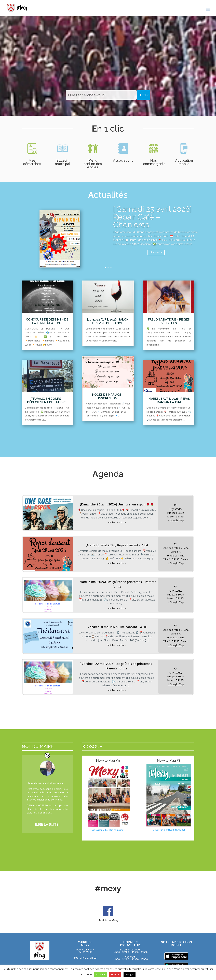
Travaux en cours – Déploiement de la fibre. (47, 400)
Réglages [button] (130, 975)
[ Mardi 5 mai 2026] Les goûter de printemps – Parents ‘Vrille (117, 584)
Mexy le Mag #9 (108, 761)
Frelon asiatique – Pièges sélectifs (169, 321)
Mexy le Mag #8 (169, 761)
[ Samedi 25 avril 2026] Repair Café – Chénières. (152, 221)
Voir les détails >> (117, 522)
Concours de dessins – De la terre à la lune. (47, 321)
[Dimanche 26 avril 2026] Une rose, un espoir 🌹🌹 (117, 504)
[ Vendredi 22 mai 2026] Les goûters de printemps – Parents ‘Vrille (117, 666)
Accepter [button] (101, 974)
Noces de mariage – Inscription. (108, 396)
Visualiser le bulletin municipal (108, 830)
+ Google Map (176, 520)
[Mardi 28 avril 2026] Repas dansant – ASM (169, 400)
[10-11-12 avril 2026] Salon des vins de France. (108, 321)
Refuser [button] (115, 974)
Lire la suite (156, 257)
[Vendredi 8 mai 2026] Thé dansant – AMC (117, 627)
